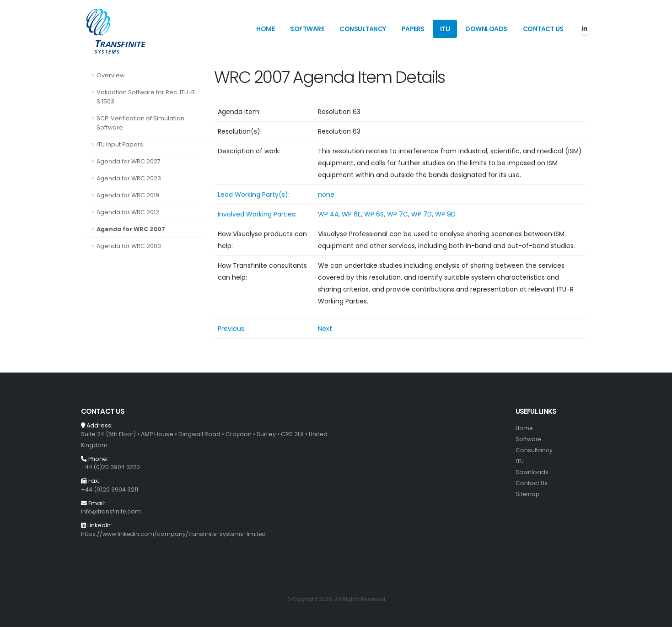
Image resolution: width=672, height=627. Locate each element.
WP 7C (398, 214)
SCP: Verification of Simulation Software (140, 123)
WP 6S (374, 214)
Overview (110, 75)
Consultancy (363, 29)
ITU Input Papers (120, 144)
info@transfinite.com (112, 511)
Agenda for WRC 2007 (131, 229)
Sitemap (528, 494)
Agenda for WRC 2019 (128, 195)
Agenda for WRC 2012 (128, 212)
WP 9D (445, 214)
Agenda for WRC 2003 (129, 246)
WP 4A (328, 214)
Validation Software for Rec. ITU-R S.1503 (146, 97)
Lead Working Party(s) (253, 195)
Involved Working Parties (256, 214)
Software (307, 29)
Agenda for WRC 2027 (129, 161)
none (326, 195)
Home (265, 29)
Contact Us (543, 29)
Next (325, 329)
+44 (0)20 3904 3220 (111, 467)
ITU (445, 29)
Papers (413, 29)
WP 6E (351, 214)
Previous (231, 329)
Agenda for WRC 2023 (129, 178)
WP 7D (422, 214)
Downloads (486, 29)
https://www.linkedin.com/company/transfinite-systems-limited (175, 534)
